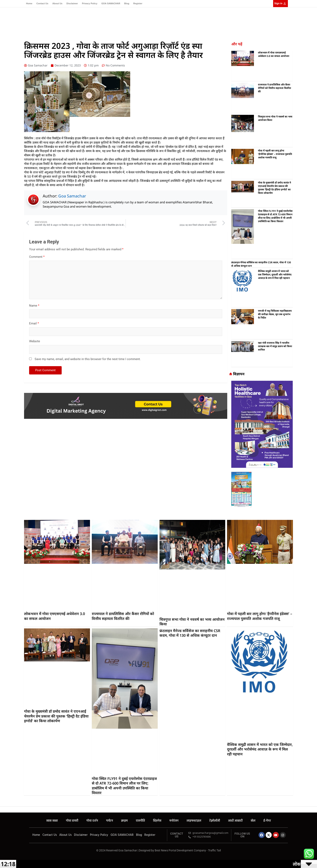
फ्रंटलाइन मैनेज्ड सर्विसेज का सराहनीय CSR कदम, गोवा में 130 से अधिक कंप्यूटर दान (190, 633)
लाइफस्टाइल (177, 20)
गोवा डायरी (91, 20)
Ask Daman (13, 791)
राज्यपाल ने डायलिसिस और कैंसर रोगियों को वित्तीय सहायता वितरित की (274, 88)
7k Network (12, 794)
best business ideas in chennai (233, 512)
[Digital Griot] (126, 395)
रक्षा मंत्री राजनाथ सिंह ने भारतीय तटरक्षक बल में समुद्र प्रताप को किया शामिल (275, 346)
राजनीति (138, 20)
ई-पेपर (230, 20)
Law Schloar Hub (13, 808)
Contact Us (42, 3)
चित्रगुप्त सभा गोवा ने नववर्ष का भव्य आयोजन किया (192, 622)
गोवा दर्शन (106, 20)
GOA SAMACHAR (111, 3)
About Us (57, 3)
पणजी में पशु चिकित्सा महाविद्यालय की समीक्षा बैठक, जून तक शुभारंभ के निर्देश (275, 314)
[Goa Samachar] (262, 383)
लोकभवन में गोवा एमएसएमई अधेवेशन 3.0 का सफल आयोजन (274, 54)
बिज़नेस (150, 20)
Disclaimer (72, 3)
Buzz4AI (12, 805)
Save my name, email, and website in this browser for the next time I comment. (88, 359)
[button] (286, 21)
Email (34, 323)
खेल (222, 20)
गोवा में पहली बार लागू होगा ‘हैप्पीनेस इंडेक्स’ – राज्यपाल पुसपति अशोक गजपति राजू (275, 154)
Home (29, 3)
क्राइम (127, 20)
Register (138, 3)
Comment (37, 257)
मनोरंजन (162, 20)
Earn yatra (12, 798)
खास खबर (76, 20)
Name (34, 306)
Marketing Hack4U (13, 787)
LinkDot (12, 801)
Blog (127, 3)
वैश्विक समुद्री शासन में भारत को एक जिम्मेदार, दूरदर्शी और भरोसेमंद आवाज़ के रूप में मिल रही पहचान (275, 275)
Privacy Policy (90, 3)
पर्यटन (118, 20)
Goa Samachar (72, 196)
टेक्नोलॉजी (193, 20)
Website (35, 341)
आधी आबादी (209, 20)
